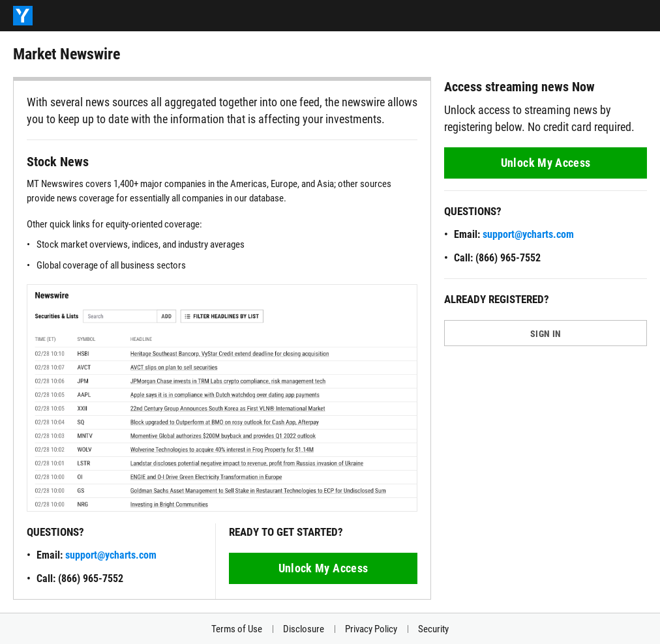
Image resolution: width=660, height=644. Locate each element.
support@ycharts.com (111, 555)
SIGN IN (546, 334)
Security (433, 629)
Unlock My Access (323, 568)
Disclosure (304, 629)
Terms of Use (237, 629)
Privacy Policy (371, 629)
